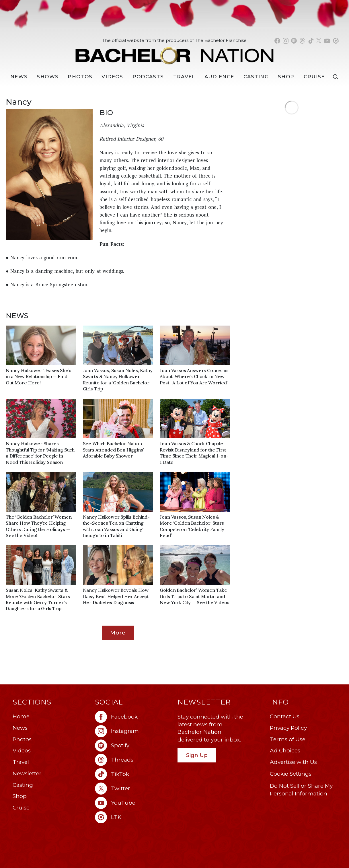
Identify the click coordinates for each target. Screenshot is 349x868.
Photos (80, 77)
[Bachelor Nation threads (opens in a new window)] (302, 41)
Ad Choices (285, 751)
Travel (184, 77)
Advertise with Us (293, 762)
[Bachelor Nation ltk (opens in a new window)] (133, 817)
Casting (23, 785)
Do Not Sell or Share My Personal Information (301, 790)
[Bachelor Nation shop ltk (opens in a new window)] (336, 41)
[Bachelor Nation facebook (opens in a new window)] (277, 41)
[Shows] (48, 77)
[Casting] (256, 77)
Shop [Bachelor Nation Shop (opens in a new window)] (286, 77)
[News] (19, 77)
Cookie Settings (291, 774)
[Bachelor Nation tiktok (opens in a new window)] (311, 41)
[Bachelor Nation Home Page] (174, 52)
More (118, 632)
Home (21, 716)
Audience (219, 77)
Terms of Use (288, 739)
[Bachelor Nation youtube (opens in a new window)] (327, 41)
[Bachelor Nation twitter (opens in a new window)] (319, 41)
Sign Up (197, 755)
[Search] (337, 77)
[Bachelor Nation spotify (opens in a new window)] (294, 41)
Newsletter (27, 773)
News (20, 728)
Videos (112, 77)
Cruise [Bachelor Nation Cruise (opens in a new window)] (314, 77)
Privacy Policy (288, 728)
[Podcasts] (148, 77)
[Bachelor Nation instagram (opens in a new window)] (286, 41)
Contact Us (285, 716)
